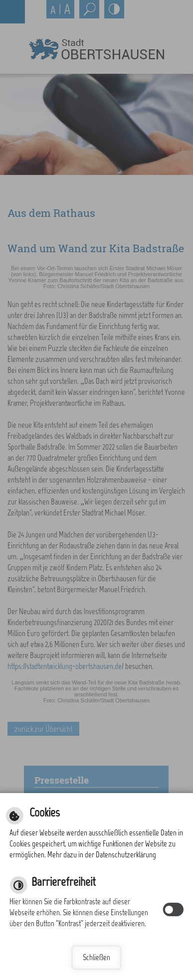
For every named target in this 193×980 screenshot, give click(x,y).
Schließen (96, 957)
